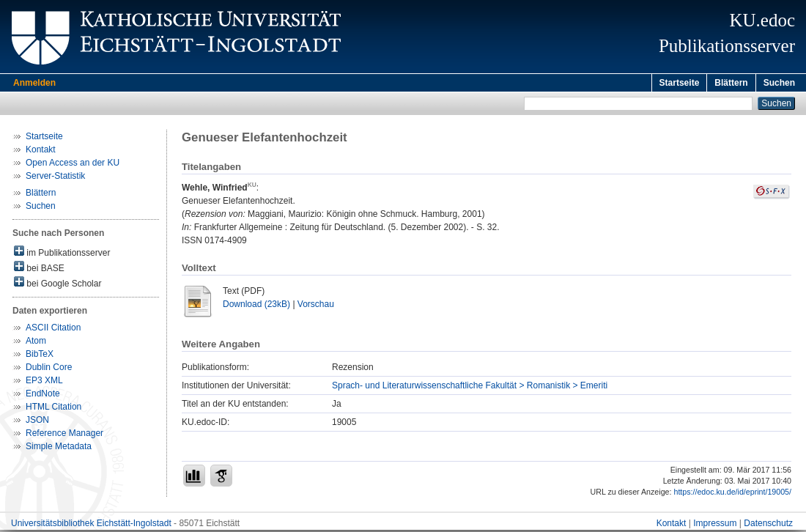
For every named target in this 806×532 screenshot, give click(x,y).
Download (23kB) (256, 306)
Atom (36, 343)
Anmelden (34, 83)
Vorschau (316, 306)
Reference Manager (64, 435)
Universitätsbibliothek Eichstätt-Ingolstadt (91, 525)
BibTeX (40, 356)
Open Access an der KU (73, 165)
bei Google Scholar (58, 285)
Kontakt (41, 152)
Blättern (731, 83)
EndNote (43, 396)
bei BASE (39, 269)
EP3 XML (44, 383)
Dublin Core (49, 369)
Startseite (680, 83)
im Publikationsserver (62, 254)
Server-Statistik (55, 178)
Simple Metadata (59, 448)
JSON (37, 422)
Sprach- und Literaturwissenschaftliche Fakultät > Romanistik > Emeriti (470, 388)
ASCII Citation (53, 330)
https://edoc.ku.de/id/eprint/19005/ (732, 494)
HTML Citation (53, 409)
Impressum (715, 525)
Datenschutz (768, 525)
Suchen (779, 83)
